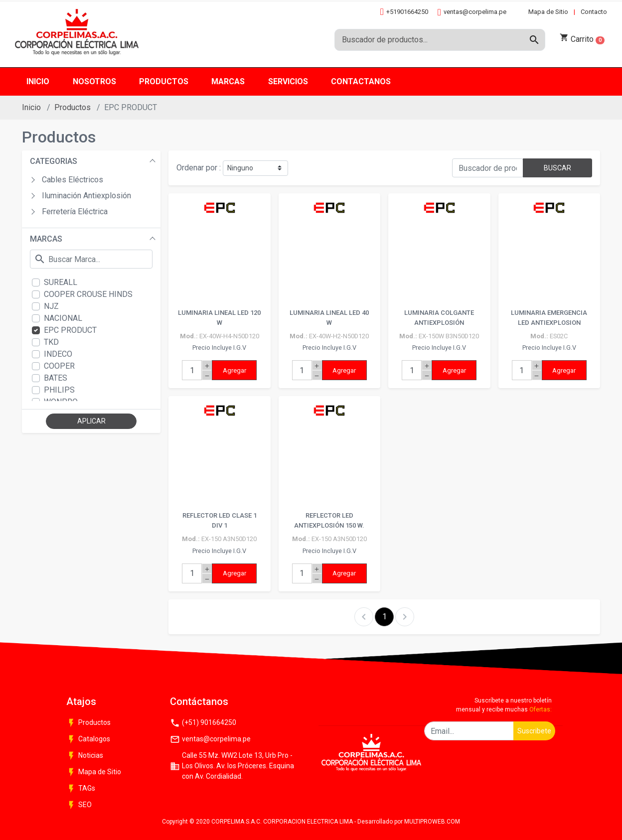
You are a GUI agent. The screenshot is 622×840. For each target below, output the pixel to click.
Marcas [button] (228, 81)
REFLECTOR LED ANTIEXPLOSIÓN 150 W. (329, 520)
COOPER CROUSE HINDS (88, 294)
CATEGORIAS (54, 161)
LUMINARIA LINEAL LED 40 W (329, 318)
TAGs (81, 789)
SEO (79, 805)
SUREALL (61, 282)
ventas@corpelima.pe (472, 12)
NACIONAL (63, 318)
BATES (56, 378)
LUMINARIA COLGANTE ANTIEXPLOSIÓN (439, 318)
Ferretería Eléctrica (75, 211)
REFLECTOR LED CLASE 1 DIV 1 (220, 520)
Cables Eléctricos (73, 180)
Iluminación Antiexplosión (86, 196)
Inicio (31, 107)
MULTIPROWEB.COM (432, 822)
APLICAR (91, 421)
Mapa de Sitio (548, 12)
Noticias (85, 756)
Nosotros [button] (94, 81)
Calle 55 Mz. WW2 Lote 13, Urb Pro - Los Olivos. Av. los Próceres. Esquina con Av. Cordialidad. (232, 766)
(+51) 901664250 (203, 723)
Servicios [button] (288, 81)
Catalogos (88, 739)
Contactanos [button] (361, 81)
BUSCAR (557, 168)
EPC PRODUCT (70, 330)
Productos (73, 107)
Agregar (234, 370)
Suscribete (534, 731)
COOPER (59, 366)
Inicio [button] (38, 81)
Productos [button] (164, 81)
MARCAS (46, 239)
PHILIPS (59, 390)
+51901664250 (404, 12)
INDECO (58, 354)
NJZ (51, 306)
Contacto (594, 12)
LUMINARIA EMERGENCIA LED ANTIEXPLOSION (549, 318)
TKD (51, 342)
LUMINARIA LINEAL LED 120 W (219, 318)
